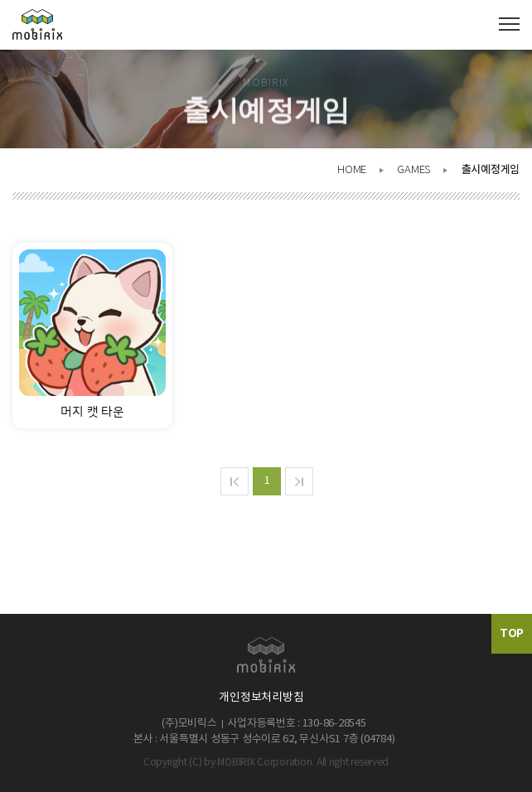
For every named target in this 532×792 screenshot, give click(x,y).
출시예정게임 (491, 170)
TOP (512, 633)
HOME (352, 170)
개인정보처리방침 (261, 698)
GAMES (414, 170)
